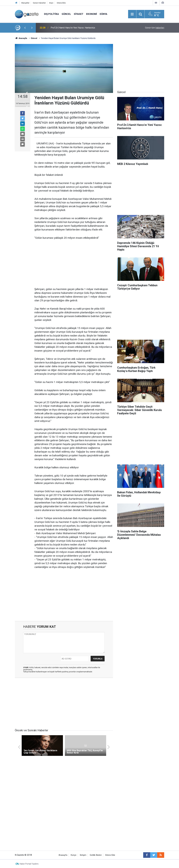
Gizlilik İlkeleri (96, 855)
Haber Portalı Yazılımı (29, 864)
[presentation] (25, 28)
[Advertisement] (74, 264)
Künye (74, 855)
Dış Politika (51, 14)
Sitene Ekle (61, 3)
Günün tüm (155, 28)
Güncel (66, 14)
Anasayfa (63, 855)
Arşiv (51, 3)
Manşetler (25, 3)
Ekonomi (92, 14)
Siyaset (79, 14)
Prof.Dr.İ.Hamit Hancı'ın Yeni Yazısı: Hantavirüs (73, 28)
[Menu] (132, 14)
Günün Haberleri (39, 3)
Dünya (103, 14)
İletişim (83, 855)
